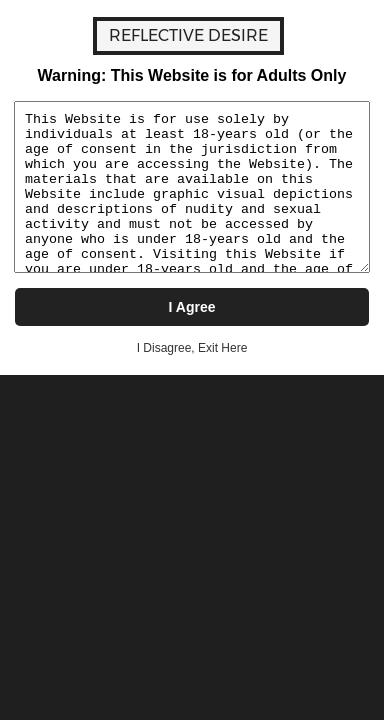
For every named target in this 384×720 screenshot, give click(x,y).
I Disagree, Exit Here (192, 348)
